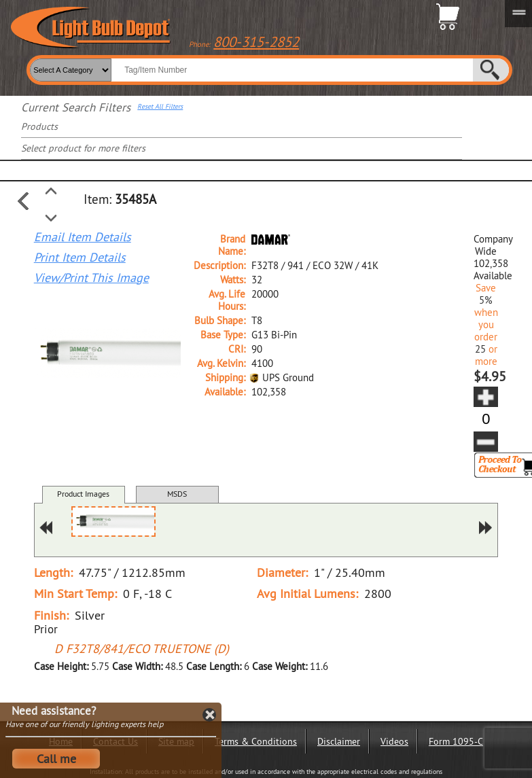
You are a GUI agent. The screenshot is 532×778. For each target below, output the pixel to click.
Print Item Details (80, 258)
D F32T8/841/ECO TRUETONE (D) (142, 649)
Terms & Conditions (256, 741)
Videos (394, 741)
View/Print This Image (91, 278)
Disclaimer (339, 741)
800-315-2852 (256, 42)
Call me (56, 759)
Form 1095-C (456, 741)
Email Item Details (83, 237)
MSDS (177, 494)
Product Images (83, 494)
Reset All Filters (160, 107)
